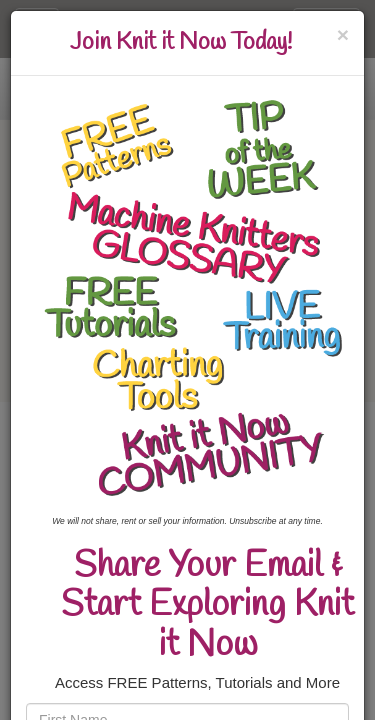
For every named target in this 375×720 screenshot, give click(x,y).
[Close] (343, 34)
